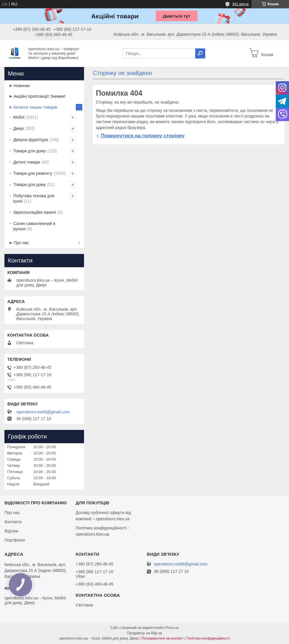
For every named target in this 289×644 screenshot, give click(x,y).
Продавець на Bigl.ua (144, 633)
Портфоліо (15, 540)
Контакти (13, 522)
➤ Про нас (19, 243)
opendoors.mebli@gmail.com (43, 412)
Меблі (19, 117)
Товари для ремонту (33, 173)
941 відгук (240, 4)
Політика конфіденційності (208, 638)
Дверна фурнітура (31, 140)
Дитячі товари (27, 162)
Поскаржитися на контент (162, 638)
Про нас (12, 513)
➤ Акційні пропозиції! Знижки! (37, 96)
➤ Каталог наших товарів (33, 107)
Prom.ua (172, 628)
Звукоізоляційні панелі (35, 212)
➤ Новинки (19, 86)
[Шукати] (200, 53)
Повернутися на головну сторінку (143, 136)
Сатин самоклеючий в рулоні (34, 226)
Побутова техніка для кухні (34, 198)
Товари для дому (29, 151)
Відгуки (11, 531)
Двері (18, 128)
